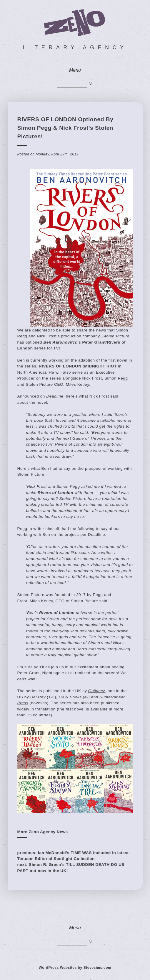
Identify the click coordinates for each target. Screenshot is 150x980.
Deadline (55, 396)
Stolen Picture (116, 336)
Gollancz (97, 691)
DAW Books (70, 697)
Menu (75, 70)
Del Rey (38, 697)
